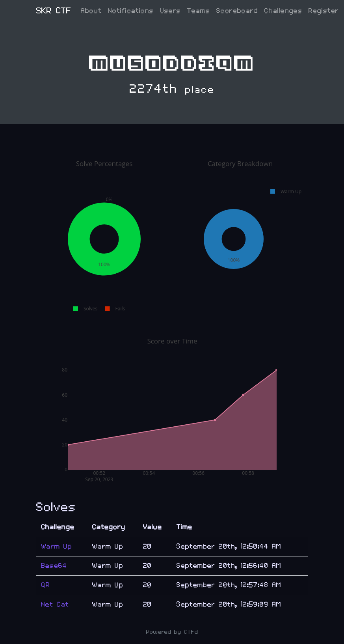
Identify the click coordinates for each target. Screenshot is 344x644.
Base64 (54, 566)
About (91, 11)
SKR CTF (54, 11)
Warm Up (57, 546)
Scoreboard (237, 11)
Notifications (131, 11)
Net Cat (55, 604)
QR (46, 585)
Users (170, 11)
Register (324, 11)
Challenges (283, 11)
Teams (199, 11)
